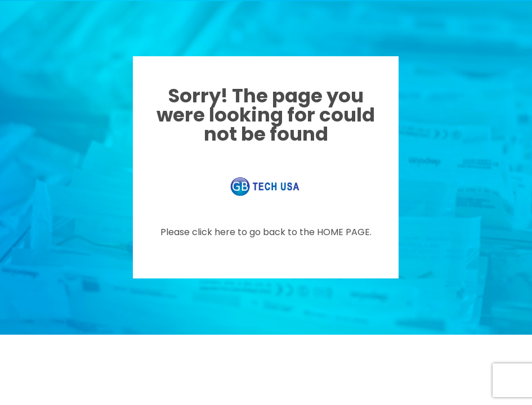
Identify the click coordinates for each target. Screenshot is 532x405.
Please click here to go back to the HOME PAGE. (266, 232)
